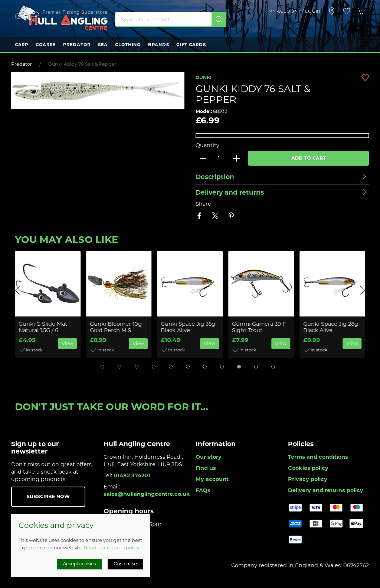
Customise (125, 564)
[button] (347, 11)
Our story (209, 457)
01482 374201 (132, 475)
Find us (206, 468)
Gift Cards (191, 45)
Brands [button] (158, 45)
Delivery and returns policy (326, 490)
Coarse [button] (46, 45)
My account (212, 479)
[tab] (102, 367)
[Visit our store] (332, 11)
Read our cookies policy (112, 548)
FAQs (203, 490)
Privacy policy (308, 479)
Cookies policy (308, 468)
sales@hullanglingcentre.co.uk (147, 494)
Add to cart (309, 158)
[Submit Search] (219, 19)
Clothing (128, 45)
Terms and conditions (318, 457)
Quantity (207, 145)
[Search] (171, 19)
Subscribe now (48, 496)
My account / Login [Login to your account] (294, 11)
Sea (103, 45)
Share (203, 204)
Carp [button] (22, 45)
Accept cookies (79, 564)
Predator (77, 45)
